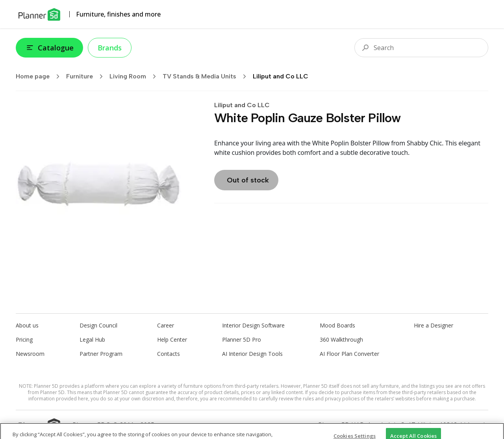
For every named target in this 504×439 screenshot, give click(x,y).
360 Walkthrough (341, 339)
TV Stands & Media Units (207, 76)
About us (27, 325)
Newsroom (30, 354)
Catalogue (49, 48)
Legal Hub (92, 339)
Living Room (135, 76)
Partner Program (101, 354)
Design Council (98, 325)
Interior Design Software (253, 325)
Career (166, 325)
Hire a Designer (434, 325)
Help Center (172, 339)
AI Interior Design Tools (252, 354)
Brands (110, 48)
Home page (40, 76)
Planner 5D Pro (242, 339)
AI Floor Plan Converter (349, 354)
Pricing (24, 339)
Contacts (169, 354)
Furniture (87, 76)
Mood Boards (337, 325)
